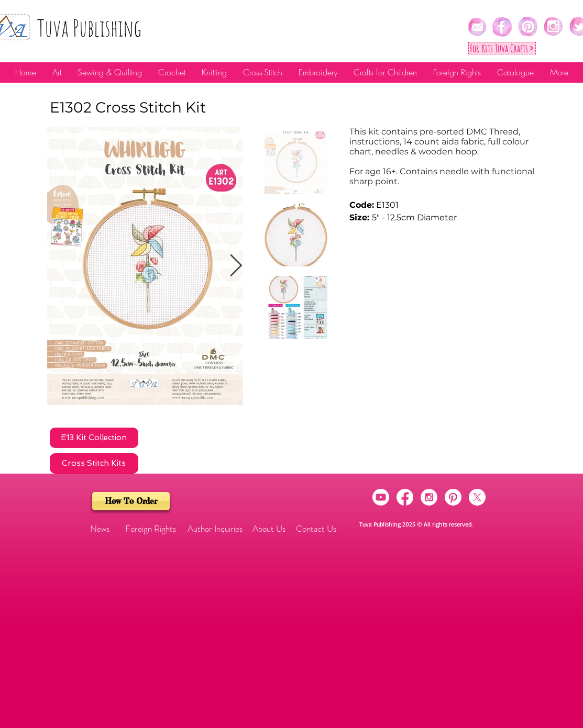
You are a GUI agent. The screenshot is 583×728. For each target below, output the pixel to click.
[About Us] (269, 529)
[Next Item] (236, 266)
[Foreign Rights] (151, 529)
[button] (100, 529)
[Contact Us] (316, 529)
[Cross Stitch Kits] (94, 463)
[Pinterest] (453, 497)
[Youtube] (381, 497)
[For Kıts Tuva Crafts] (502, 48)
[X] (477, 497)
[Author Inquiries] (215, 529)
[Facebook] (405, 497)
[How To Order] (131, 501)
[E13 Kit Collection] (94, 438)
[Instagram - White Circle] (429, 497)
